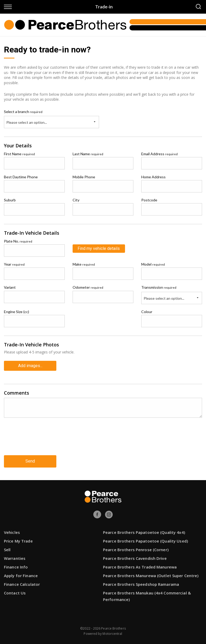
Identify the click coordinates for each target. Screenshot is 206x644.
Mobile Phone (84, 177)
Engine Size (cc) (17, 312)
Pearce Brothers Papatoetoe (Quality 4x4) (144, 532)
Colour (147, 312)
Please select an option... (27, 122)
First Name (19, 154)
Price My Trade (18, 541)
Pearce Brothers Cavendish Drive (135, 558)
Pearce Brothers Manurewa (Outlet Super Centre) (151, 576)
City (76, 200)
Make (84, 264)
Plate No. (18, 241)
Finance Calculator (22, 584)
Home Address (153, 177)
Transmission (159, 287)
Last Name (88, 154)
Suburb (10, 200)
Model (153, 264)
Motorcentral (112, 634)
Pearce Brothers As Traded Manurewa (140, 567)
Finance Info (16, 567)
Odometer (88, 287)
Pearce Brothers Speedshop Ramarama (141, 584)
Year (14, 264)
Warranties (15, 558)
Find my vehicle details (99, 248)
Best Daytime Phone (21, 177)
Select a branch (23, 112)
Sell (7, 550)
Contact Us (15, 593)
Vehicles (12, 532)
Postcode (149, 200)
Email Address (159, 154)
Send (30, 461)
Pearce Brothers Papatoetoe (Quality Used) (145, 541)
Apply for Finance (21, 576)
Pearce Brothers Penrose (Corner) (136, 550)
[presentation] (44, 441)
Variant (10, 287)
